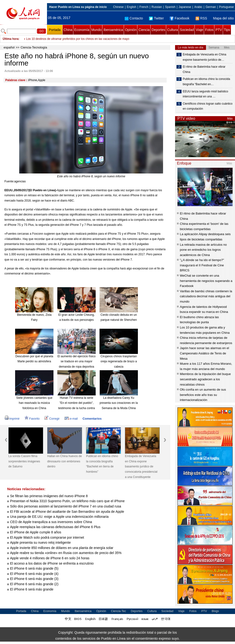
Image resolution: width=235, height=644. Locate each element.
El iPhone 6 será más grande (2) (34, 584)
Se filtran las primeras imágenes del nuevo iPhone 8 (49, 496)
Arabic (198, 7)
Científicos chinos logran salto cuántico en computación (208, 106)
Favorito (32, 419)
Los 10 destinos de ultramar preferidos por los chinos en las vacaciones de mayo (78, 39)
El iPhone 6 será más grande (32, 589)
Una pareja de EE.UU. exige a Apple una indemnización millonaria (59, 517)
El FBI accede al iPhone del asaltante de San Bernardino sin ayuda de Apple (67, 512)
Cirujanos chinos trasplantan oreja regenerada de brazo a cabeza (119, 361)
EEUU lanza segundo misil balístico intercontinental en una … (205, 94)
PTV (219, 30)
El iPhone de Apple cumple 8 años (36, 532)
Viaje (199, 30)
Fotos (209, 30)
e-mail (71, 419)
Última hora (11, 39)
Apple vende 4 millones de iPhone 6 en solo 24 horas (50, 558)
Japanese (185, 7)
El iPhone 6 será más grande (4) (34, 574)
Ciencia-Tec (119, 611)
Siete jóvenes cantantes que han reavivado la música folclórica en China (34, 403)
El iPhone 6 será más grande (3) (34, 579)
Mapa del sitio (223, 18)
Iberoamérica (113, 30)
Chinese (118, 7)
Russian (157, 7)
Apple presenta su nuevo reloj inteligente (40, 543)
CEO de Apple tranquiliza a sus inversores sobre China (51, 522)
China (68, 30)
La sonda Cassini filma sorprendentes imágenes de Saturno (24, 461)
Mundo (97, 30)
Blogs (215, 611)
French (144, 7)
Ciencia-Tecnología (34, 47)
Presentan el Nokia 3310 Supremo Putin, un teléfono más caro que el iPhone (67, 501)
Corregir (52, 419)
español (9, 47)
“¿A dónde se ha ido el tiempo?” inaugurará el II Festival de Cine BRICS (202, 265)
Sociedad (187, 30)
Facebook (179, 18)
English (132, 7)
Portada (55, 30)
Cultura (173, 30)
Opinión (131, 30)
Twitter (156, 18)
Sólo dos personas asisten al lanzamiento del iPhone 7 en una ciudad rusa (66, 506)
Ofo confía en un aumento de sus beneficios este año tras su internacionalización (203, 395)
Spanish (170, 7)
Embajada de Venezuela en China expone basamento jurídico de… (204, 57)
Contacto (134, 18)
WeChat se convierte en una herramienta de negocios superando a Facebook (206, 281)
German (211, 7)
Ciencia (144, 30)
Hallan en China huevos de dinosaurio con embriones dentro (65, 461)
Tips (227, 30)
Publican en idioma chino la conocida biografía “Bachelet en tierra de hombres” (102, 464)
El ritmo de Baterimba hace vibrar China (204, 69)
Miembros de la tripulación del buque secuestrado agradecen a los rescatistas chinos (205, 379)
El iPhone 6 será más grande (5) (34, 568)
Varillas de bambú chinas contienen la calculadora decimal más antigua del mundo (206, 296)
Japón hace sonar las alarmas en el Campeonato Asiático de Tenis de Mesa (204, 353)
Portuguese (226, 7)
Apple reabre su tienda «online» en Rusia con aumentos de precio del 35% (66, 553)
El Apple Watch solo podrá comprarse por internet (47, 537)
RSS (201, 18)
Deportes (158, 30)
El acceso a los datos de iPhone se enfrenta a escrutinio (52, 563)
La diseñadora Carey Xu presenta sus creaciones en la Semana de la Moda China (119, 403)
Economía (82, 30)
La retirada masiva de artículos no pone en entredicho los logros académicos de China (203, 250)
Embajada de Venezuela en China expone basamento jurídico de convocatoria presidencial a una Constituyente (141, 466)
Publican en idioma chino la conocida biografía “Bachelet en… (206, 82)
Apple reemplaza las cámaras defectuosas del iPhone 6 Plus (55, 527)
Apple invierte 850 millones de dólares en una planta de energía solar (62, 548)
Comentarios (92, 419)
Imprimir (12, 419)
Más (230, 119)
